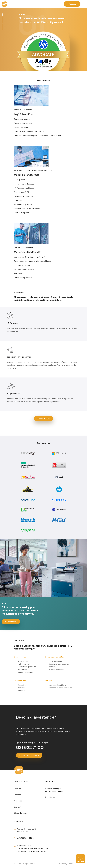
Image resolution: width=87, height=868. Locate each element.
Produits (17, 789)
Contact (17, 807)
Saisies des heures (22, 127)
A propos (18, 801)
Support (72, 4)
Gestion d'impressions (23, 123)
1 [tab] (3, 15)
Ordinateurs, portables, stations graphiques (32, 261)
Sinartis (70, 864)
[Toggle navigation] (84, 4)
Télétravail (18, 273)
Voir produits (11, 622)
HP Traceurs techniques (24, 184)
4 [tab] (3, 25)
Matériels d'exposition (23, 205)
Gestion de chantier (22, 119)
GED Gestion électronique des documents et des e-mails (38, 136)
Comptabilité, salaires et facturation (29, 131)
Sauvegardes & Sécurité (24, 269)
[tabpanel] (43, 36)
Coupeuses (19, 200)
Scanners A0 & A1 (21, 192)
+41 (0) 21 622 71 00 (25, 838)
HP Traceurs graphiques (24, 188)
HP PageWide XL (21, 180)
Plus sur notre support (29, 755)
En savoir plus (43, 418)
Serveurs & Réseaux (22, 265)
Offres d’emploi (20, 813)
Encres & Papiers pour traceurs (27, 209)
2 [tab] (3, 18)
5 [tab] (3, 29)
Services (17, 795)
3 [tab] (3, 22)
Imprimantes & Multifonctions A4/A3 (29, 257)
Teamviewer (50, 797)
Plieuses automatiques (23, 196)
